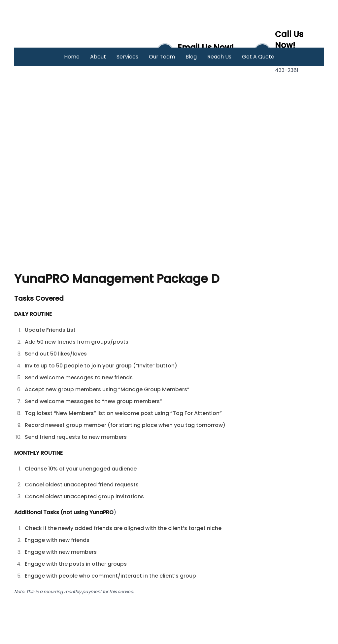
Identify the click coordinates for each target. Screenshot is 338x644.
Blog (191, 57)
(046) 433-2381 (291, 66)
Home (72, 57)
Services (127, 57)
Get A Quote (258, 57)
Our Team (162, 57)
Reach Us (219, 57)
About (98, 57)
